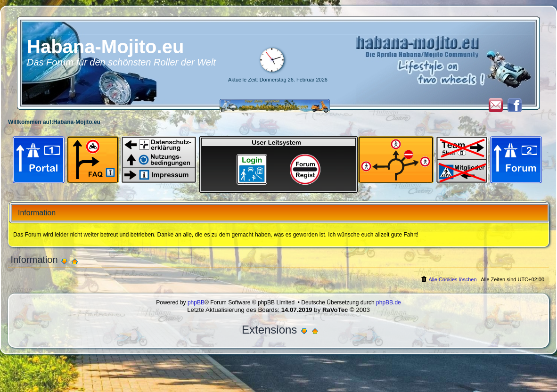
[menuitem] (448, 279)
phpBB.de (389, 302)
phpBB (196, 302)
